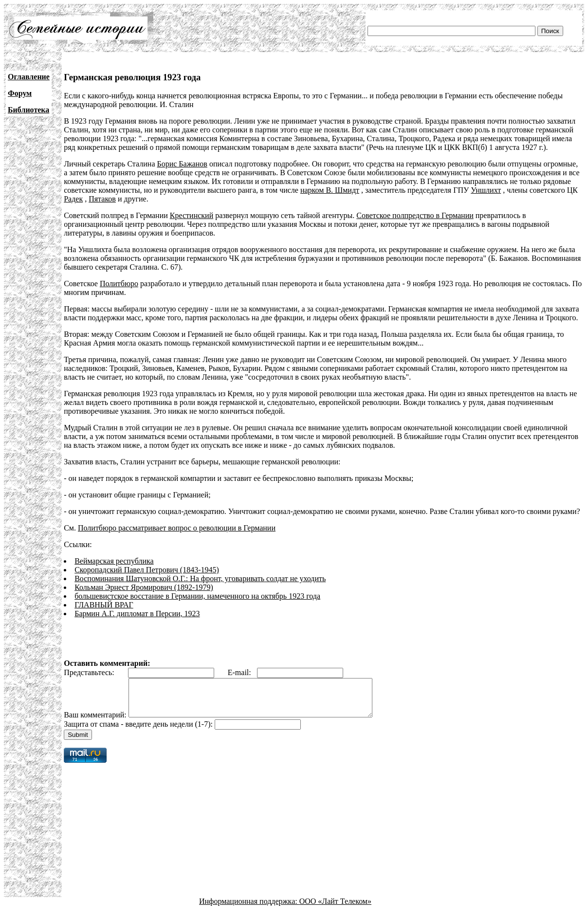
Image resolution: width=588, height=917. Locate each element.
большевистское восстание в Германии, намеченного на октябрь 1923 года (197, 596)
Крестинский (192, 215)
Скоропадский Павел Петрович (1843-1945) (147, 570)
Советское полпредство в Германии (415, 215)
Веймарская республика (114, 561)
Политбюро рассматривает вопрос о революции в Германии (177, 528)
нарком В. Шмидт (330, 190)
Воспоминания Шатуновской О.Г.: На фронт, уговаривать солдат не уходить (200, 578)
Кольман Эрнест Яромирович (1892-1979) (144, 587)
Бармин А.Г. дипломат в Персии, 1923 (137, 614)
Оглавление (29, 77)
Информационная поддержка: (249, 908)
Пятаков (102, 199)
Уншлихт (486, 190)
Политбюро (119, 284)
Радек (73, 199)
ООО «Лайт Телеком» (335, 908)
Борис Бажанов (182, 164)
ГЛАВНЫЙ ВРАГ (104, 605)
